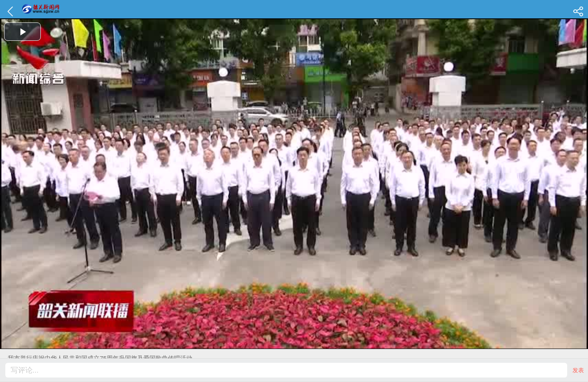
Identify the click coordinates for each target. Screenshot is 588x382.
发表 (578, 370)
